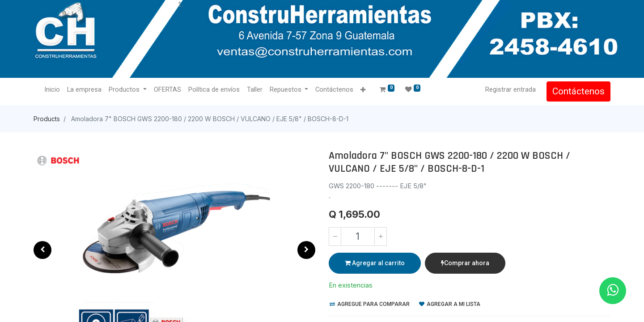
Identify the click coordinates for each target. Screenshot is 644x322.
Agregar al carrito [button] (375, 263)
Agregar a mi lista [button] (450, 304)
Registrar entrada (511, 89)
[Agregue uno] (381, 237)
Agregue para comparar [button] (370, 304)
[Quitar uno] (335, 237)
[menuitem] (52, 90)
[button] (363, 90)
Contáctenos (578, 91)
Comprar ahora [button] (465, 263)
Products (47, 119)
